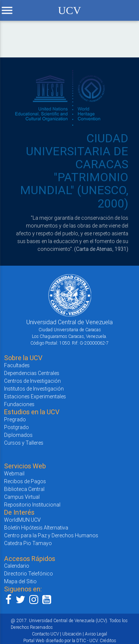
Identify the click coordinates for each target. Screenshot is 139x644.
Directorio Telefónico (29, 574)
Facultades (17, 365)
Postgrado (16, 427)
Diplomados (18, 435)
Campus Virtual (22, 497)
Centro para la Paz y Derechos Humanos (51, 535)
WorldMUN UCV (22, 520)
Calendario (17, 566)
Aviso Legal (96, 634)
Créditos (108, 640)
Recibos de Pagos (25, 481)
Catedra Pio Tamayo (28, 543)
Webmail (14, 474)
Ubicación (72, 634)
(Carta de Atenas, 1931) (101, 249)
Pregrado (15, 419)
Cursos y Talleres (24, 443)
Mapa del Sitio (20, 581)
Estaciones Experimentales (35, 396)
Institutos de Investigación (34, 389)
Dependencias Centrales (32, 373)
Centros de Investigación (32, 381)
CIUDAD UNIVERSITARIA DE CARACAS (77, 151)
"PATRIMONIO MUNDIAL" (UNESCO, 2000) (74, 190)
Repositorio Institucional (32, 505)
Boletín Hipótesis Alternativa (36, 528)
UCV (69, 10)
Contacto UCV (45, 634)
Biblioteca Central (24, 489)
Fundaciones (19, 404)
